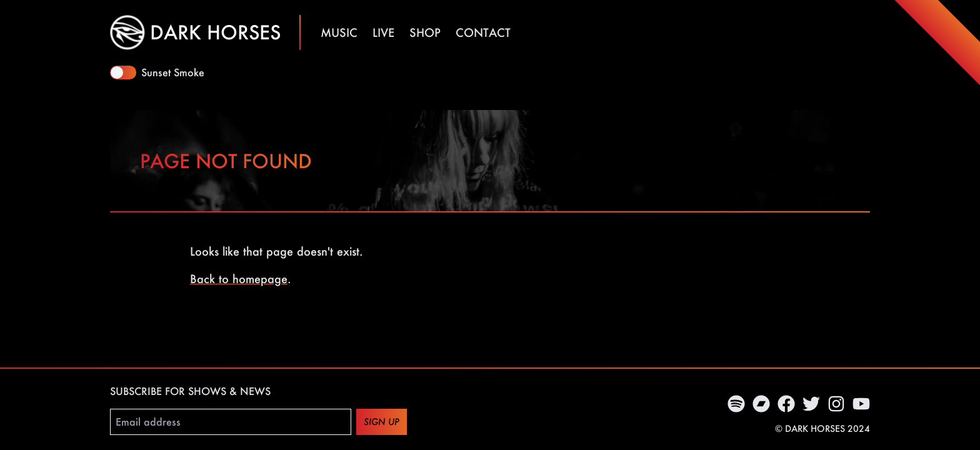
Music (339, 32)
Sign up (382, 422)
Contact (483, 32)
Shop (425, 32)
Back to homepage (239, 279)
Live (383, 32)
